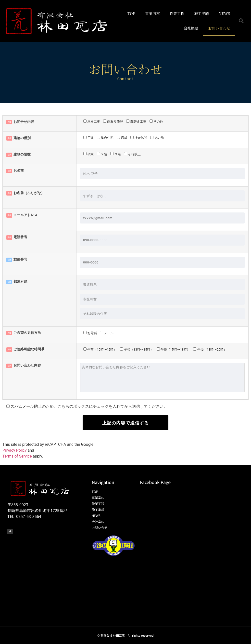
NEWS (224, 13)
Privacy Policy (15, 450)
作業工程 (177, 13)
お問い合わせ (219, 28)
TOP (131, 13)
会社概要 (191, 28)
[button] (241, 21)
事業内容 (152, 13)
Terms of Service (17, 456)
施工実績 (201, 13)
